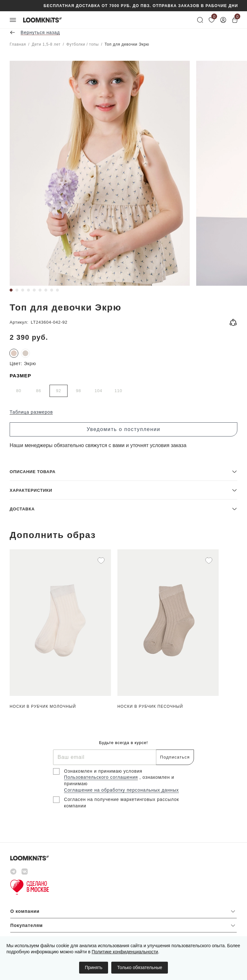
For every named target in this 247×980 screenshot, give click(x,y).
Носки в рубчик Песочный (150, 706)
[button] (123, 471)
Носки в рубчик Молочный (43, 706)
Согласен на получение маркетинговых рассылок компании (122, 803)
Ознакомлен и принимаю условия (103, 771)
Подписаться (175, 757)
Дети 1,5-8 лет (46, 44)
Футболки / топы (82, 44)
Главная (18, 44)
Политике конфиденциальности (125, 952)
